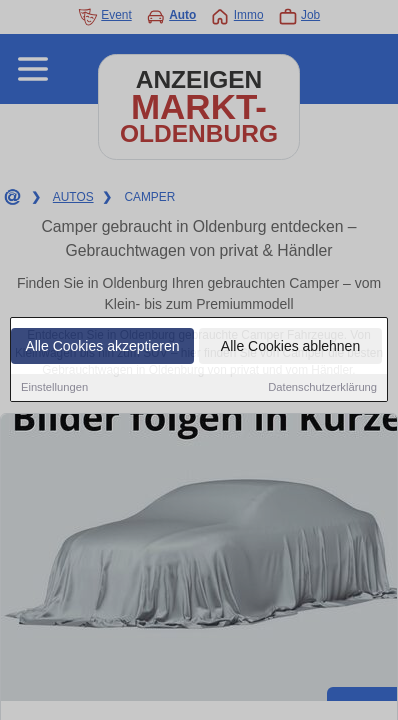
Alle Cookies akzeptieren (102, 347)
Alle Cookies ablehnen (290, 347)
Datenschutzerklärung (322, 388)
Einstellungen (54, 388)
